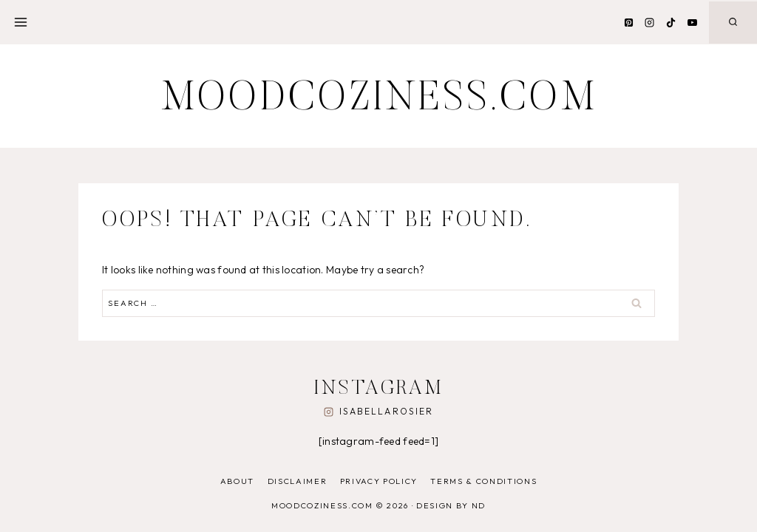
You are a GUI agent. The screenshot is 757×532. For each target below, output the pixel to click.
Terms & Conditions (483, 481)
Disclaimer (298, 481)
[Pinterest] (628, 22)
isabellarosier (386, 411)
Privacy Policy (379, 481)
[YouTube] (692, 22)
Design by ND (451, 505)
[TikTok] (671, 22)
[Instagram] (650, 22)
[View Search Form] (733, 23)
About (237, 481)
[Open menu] (21, 22)
